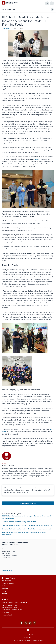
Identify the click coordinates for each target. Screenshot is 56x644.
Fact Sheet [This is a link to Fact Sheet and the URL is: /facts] (5, 588)
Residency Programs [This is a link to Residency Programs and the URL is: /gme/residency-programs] (8, 583)
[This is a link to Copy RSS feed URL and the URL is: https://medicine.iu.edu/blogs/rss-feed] (28, 503)
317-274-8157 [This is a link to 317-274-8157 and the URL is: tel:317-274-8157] (6, 612)
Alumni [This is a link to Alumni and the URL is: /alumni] (4, 591)
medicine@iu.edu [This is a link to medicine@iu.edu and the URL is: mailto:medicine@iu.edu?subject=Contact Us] (7, 615)
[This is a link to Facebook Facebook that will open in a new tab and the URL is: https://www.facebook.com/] (21, 624)
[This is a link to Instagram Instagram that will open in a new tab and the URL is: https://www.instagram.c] (26, 624)
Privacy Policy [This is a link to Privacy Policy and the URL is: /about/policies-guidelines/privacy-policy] (28, 638)
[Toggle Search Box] (52, 3)
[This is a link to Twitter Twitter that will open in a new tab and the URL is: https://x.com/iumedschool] (35, 624)
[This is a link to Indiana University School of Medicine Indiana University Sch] (10, 3)
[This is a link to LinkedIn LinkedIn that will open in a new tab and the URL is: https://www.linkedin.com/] (30, 624)
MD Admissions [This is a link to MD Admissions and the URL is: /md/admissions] (7, 581)
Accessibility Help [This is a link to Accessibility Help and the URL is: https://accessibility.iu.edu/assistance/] (28, 635)
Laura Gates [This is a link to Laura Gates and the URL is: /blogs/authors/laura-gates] (6, 28)
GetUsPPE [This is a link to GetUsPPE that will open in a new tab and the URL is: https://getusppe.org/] (38, 159)
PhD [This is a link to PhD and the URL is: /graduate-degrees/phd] (3, 586)
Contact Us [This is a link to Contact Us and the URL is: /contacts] (6, 571)
